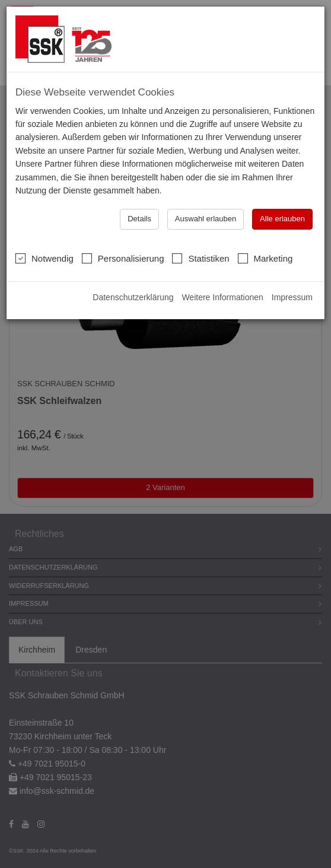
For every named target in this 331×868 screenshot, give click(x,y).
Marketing (265, 258)
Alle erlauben (282, 219)
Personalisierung (123, 258)
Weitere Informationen (222, 297)
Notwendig (44, 258)
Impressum (292, 297)
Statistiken (200, 258)
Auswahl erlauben (206, 219)
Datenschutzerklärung (133, 297)
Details (139, 219)
